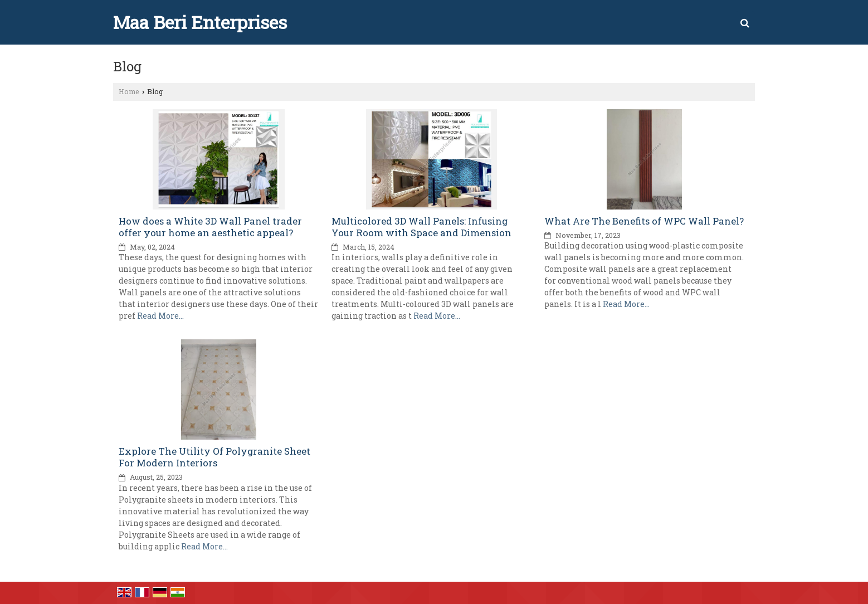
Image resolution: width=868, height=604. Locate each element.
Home (129, 91)
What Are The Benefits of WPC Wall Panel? (644, 221)
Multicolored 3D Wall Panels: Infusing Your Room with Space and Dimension (421, 227)
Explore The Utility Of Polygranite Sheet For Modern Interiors (214, 457)
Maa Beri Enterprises (200, 22)
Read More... (160, 316)
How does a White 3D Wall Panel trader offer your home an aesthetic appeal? (210, 227)
